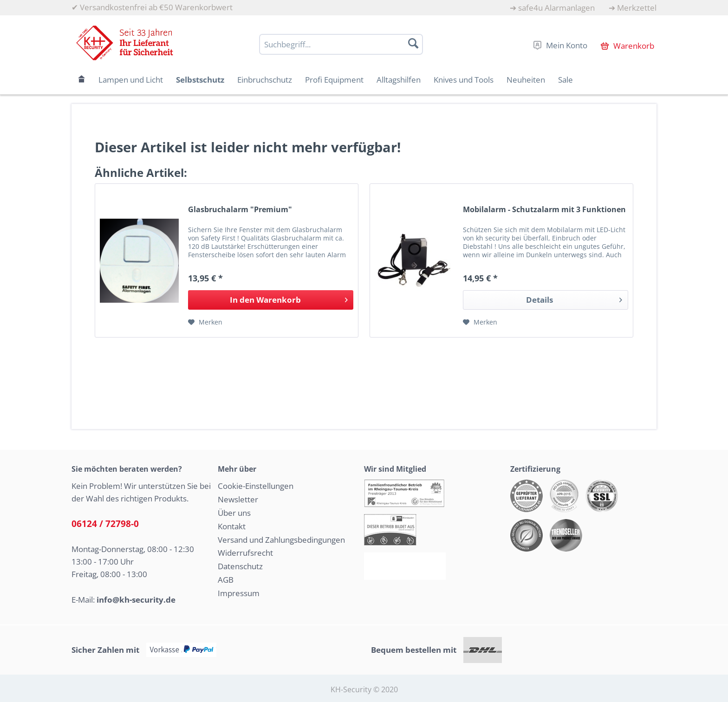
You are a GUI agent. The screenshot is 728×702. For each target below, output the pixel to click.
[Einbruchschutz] (265, 80)
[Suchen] (413, 43)
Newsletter (238, 499)
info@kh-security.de (136, 600)
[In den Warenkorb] (271, 300)
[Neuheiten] (526, 80)
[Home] (82, 80)
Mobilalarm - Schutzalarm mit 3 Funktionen (544, 210)
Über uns (234, 513)
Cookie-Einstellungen (256, 486)
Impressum (239, 593)
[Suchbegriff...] (341, 44)
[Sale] (565, 80)
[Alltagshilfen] (399, 80)
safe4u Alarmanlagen (556, 8)
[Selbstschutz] (200, 80)
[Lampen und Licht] (131, 80)
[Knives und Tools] (464, 80)
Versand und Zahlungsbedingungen (281, 540)
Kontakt (232, 526)
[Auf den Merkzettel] (205, 322)
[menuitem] (552, 8)
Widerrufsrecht (245, 553)
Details (574, 299)
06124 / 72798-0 (105, 524)
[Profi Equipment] (334, 80)
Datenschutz (240, 566)
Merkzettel (637, 8)
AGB (226, 580)
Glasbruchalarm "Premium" (240, 210)
